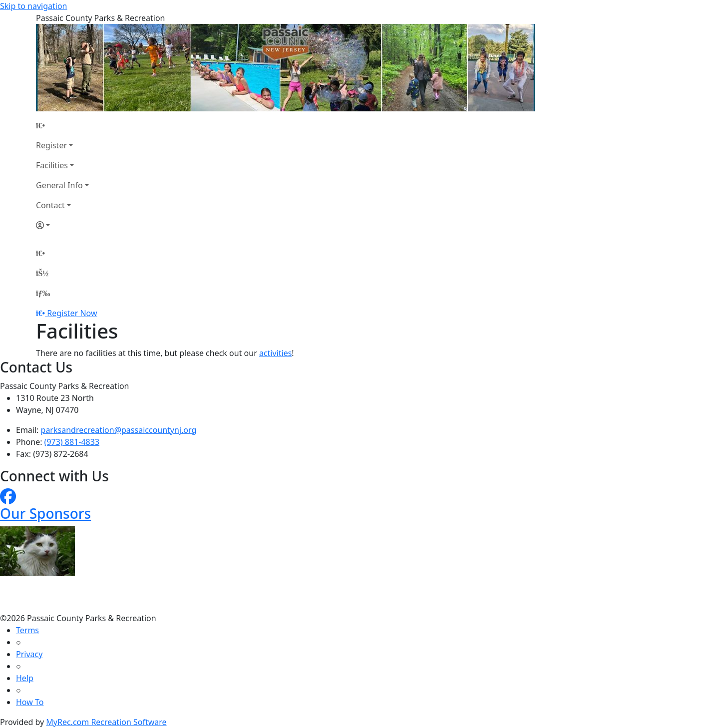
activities (275, 353)
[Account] (62, 225)
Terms (27, 630)
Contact (50, 205)
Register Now (72, 313)
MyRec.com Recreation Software (106, 722)
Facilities (52, 165)
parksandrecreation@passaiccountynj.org (119, 430)
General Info (59, 185)
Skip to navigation (33, 6)
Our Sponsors (45, 513)
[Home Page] (62, 125)
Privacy (29, 654)
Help (25, 678)
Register (51, 145)
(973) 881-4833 (72, 442)
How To (30, 702)
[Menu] (43, 293)
